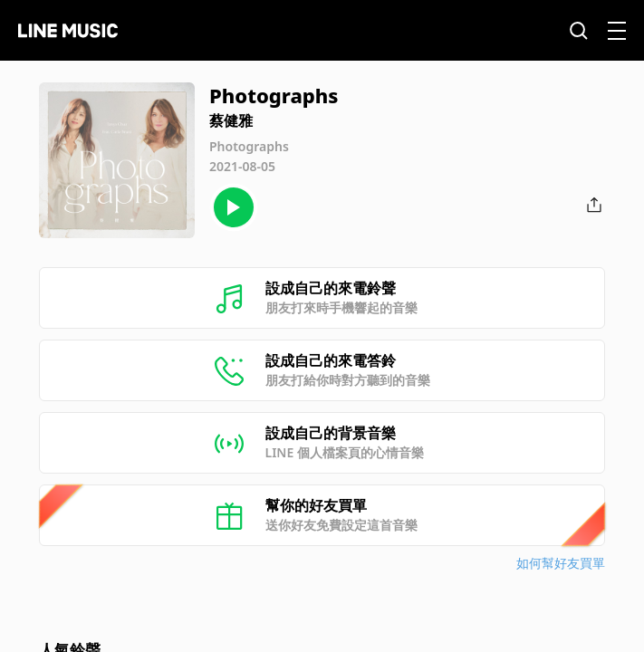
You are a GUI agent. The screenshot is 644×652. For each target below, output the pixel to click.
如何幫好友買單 (561, 563)
